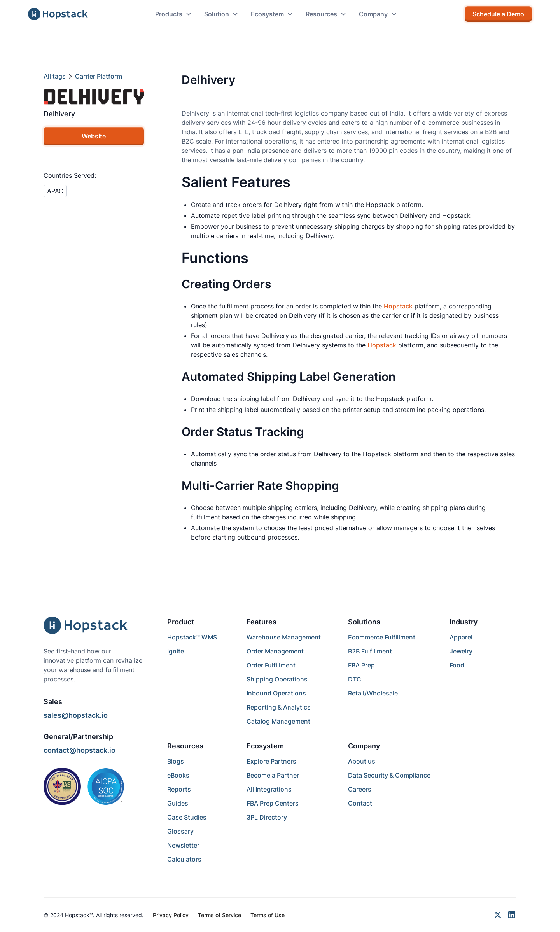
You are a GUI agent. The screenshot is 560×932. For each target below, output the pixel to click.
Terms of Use (268, 915)
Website (94, 136)
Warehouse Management (284, 637)
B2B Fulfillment (370, 651)
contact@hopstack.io (80, 750)
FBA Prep (361, 665)
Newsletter (183, 845)
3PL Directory (267, 817)
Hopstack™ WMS (192, 637)
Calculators (184, 859)
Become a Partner (273, 775)
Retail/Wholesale (373, 693)
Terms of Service (220, 915)
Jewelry (461, 651)
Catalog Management (278, 721)
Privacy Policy (171, 915)
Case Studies (187, 817)
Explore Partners (271, 761)
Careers (360, 789)
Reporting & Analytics (279, 707)
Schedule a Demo (498, 14)
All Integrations (269, 789)
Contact (360, 803)
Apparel (461, 637)
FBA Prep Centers (273, 803)
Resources (185, 746)
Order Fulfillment (271, 665)
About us (362, 761)
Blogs (176, 761)
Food (457, 665)
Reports (179, 789)
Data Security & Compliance (389, 775)
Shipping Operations (277, 679)
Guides (178, 803)
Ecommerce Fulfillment (382, 637)
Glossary (180, 831)
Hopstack (398, 306)
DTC (355, 679)
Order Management (275, 651)
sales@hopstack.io (76, 715)
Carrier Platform (99, 76)
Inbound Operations (276, 693)
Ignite (176, 651)
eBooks (178, 775)
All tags (55, 76)
